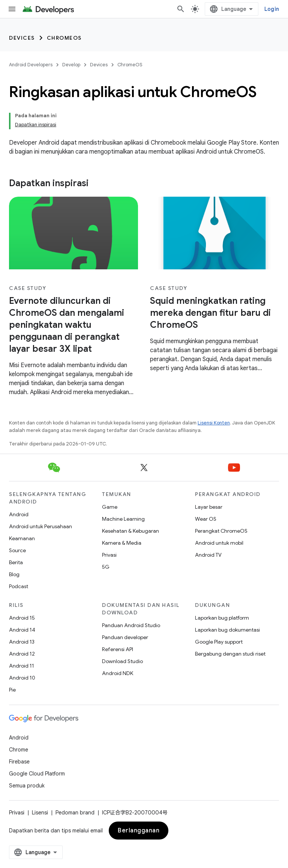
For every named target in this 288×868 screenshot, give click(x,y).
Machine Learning (123, 519)
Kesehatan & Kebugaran (130, 531)
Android (19, 514)
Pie (12, 690)
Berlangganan (139, 831)
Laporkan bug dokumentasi (227, 630)
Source (17, 550)
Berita (16, 562)
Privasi (109, 555)
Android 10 (22, 678)
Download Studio (122, 661)
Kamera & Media (122, 543)
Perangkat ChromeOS (221, 531)
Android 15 (22, 618)
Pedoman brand (75, 813)
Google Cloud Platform (37, 774)
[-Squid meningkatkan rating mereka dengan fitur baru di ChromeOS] (214, 313)
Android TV (208, 555)
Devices (22, 38)
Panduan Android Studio (131, 625)
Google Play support (219, 642)
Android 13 (22, 642)
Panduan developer (125, 637)
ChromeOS (64, 38)
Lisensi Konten (214, 423)
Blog (14, 574)
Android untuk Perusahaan (40, 526)
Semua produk (27, 786)
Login (272, 9)
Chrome (19, 750)
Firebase (19, 762)
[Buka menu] (12, 9)
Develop (71, 65)
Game (110, 507)
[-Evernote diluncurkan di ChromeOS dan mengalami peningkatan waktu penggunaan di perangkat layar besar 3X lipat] (73, 325)
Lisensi (40, 813)
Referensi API (118, 649)
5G (106, 567)
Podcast (19, 586)
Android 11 (22, 666)
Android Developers (31, 65)
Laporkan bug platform (222, 618)
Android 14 (22, 630)
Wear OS (206, 519)
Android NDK (118, 673)
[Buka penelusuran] (181, 9)
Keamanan (22, 538)
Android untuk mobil (219, 543)
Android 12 (22, 654)
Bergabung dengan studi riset (230, 654)
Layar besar (209, 507)
